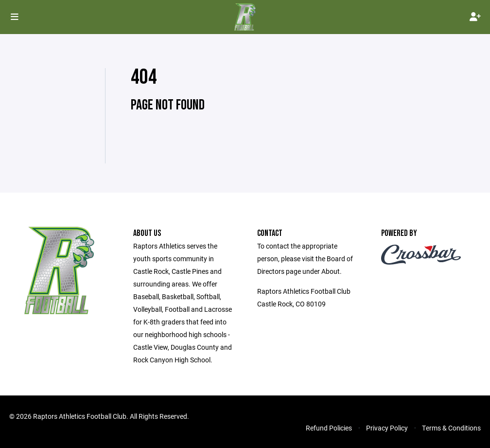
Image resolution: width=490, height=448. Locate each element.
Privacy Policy (387, 428)
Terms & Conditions (451, 428)
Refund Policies (329, 428)
